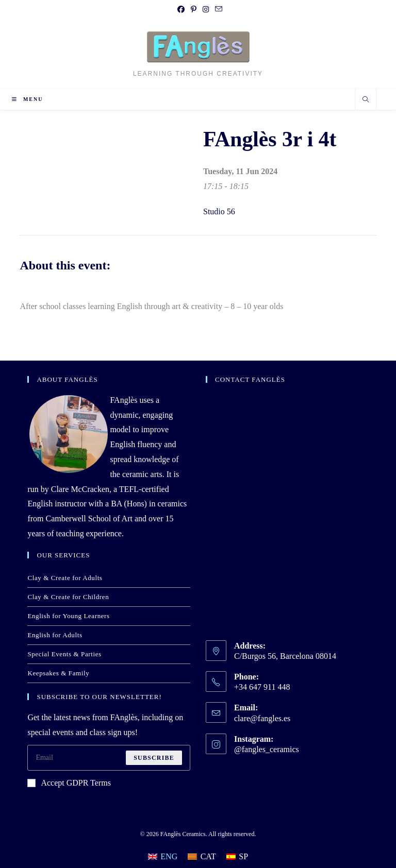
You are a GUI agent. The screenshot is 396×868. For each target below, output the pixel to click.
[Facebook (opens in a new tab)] (181, 10)
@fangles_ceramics (267, 749)
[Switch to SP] (237, 857)
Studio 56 (219, 211)
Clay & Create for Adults (65, 578)
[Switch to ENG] (163, 857)
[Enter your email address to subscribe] (109, 758)
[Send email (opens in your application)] (217, 10)
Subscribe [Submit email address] (154, 758)
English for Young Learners (68, 616)
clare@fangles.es (262, 718)
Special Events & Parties (64, 654)
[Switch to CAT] (202, 857)
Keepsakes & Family (58, 673)
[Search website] (366, 100)
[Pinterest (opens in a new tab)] (194, 10)
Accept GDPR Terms (69, 783)
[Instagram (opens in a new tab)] (206, 10)
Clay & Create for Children (68, 597)
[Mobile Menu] (27, 99)
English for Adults (55, 635)
